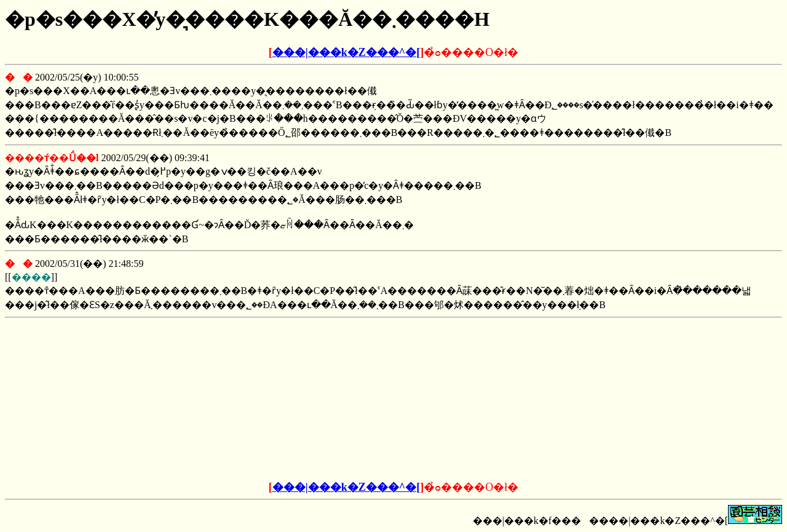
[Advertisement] (300, 400)
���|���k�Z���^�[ (346, 52)
